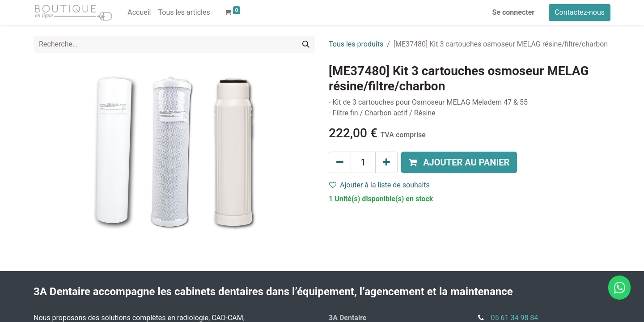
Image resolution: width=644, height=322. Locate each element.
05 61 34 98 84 (515, 318)
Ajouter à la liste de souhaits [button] (379, 185)
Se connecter (514, 12)
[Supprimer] (340, 162)
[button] (459, 162)
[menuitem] (139, 13)
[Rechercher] (306, 44)
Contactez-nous (580, 12)
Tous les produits (356, 44)
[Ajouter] (386, 162)
